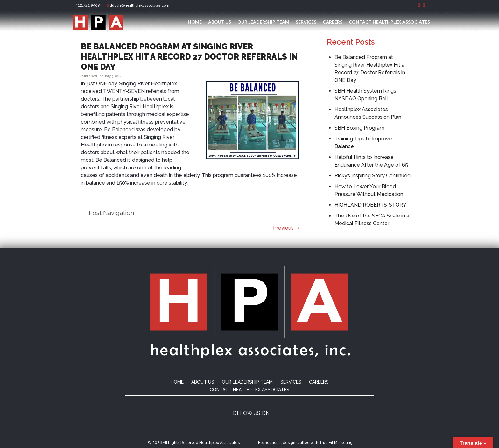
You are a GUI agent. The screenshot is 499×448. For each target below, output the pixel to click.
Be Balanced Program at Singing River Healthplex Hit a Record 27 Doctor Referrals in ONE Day (189, 57)
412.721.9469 (87, 5)
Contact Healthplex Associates (389, 22)
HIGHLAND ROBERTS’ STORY (370, 205)
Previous (287, 228)
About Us (220, 22)
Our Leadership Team (263, 22)
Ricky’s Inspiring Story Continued (372, 176)
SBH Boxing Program (359, 128)
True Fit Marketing (336, 443)
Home (195, 22)
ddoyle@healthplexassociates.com (138, 5)
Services (306, 22)
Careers (333, 22)
